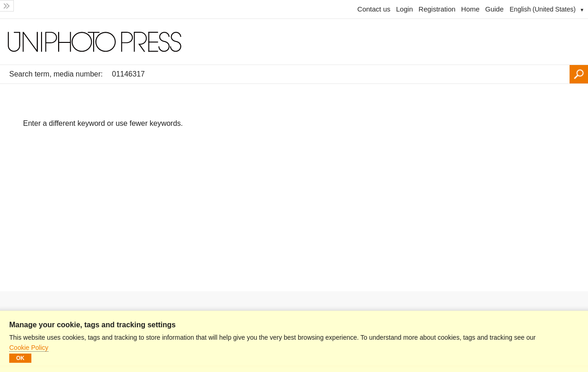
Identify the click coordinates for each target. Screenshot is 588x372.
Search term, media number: (56, 74)
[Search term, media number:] (339, 74)
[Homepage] (294, 42)
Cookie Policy (29, 348)
